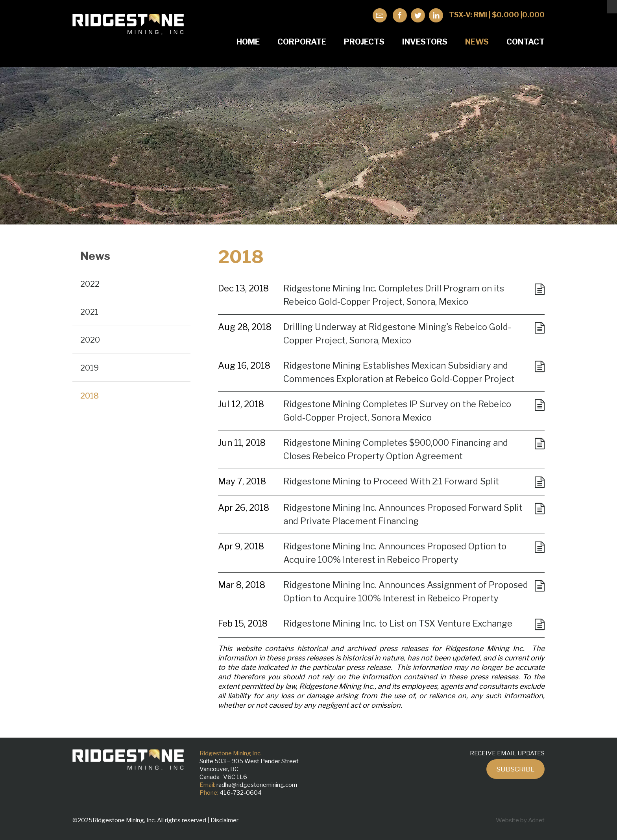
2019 (90, 368)
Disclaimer (224, 820)
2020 (90, 340)
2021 (89, 312)
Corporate (302, 42)
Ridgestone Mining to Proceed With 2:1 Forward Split (391, 481)
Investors (425, 42)
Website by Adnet (520, 820)
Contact (526, 42)
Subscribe (515, 769)
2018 (90, 396)
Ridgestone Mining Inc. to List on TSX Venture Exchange (398, 623)
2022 (90, 284)
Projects (364, 42)
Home (248, 42)
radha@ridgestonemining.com (257, 785)
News (477, 42)
